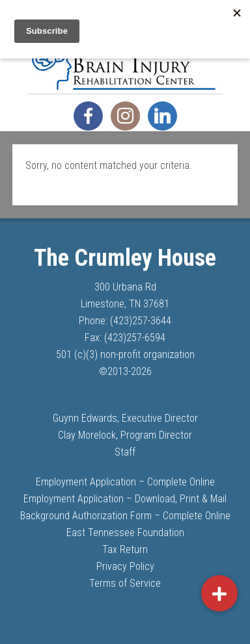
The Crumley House (125, 60)
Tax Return (125, 549)
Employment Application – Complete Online (125, 482)
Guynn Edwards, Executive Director (125, 418)
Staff (125, 452)
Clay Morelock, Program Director (125, 435)
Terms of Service (125, 583)
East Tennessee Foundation (125, 533)
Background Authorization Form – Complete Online (125, 516)
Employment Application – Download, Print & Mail (125, 499)
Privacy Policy (125, 566)
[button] (219, 593)
